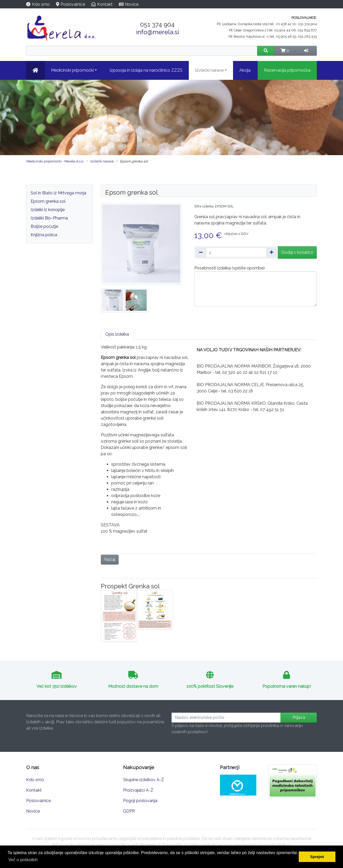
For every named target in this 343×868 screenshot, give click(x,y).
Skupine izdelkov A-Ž (143, 780)
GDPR (129, 811)
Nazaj (110, 559)
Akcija (245, 70)
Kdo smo (41, 4)
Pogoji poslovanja (140, 801)
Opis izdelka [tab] (117, 334)
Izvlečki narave (209, 70)
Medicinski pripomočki (72, 70)
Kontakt (105, 4)
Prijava (299, 717)
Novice (132, 4)
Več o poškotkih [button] (23, 860)
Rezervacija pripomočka (287, 70)
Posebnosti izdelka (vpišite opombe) (229, 268)
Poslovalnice (73, 4)
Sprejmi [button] (317, 857)
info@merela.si (157, 32)
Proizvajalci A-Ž (138, 790)
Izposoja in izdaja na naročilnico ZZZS (146, 70)
